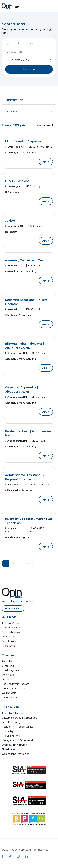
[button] (17, 6)
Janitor (10, 221)
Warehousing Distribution (16, 754)
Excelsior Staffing (11, 628)
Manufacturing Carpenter (24, 142)
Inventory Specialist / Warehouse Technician (29, 521)
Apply (46, 162)
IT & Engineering (11, 736)
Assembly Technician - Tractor (27, 260)
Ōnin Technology (11, 632)
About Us (7, 661)
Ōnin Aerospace (10, 641)
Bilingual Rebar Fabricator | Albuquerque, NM (25, 346)
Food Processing (11, 722)
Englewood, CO (13, 530)
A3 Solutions (9, 646)
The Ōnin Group (10, 623)
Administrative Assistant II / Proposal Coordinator (25, 477)
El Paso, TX (12, 485)
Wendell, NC (13, 266)
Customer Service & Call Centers (19, 718)
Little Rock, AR (15, 147)
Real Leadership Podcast (15, 684)
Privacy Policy (9, 697)
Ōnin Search (8, 637)
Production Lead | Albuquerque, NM (28, 433)
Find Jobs (29, 69)
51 (29, 564)
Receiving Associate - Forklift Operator (26, 302)
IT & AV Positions (17, 181)
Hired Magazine (10, 670)
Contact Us (8, 666)
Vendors (6, 679)
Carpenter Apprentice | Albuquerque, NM (22, 390)
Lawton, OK (13, 186)
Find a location (13, 608)
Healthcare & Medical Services (18, 727)
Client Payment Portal (14, 688)
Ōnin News (8, 675)
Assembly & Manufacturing (16, 713)
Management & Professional (17, 740)
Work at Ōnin (9, 693)
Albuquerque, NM (16, 353)
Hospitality (8, 731)
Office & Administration (14, 745)
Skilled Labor (9, 749)
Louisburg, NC (14, 226)
